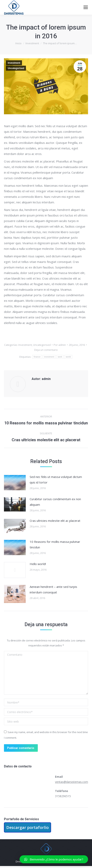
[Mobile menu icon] (86, 7)
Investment (14, 63)
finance (37, 357)
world (68, 357)
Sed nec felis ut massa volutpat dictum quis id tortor (56, 480)
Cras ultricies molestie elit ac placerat (55, 521)
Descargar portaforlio (28, 827)
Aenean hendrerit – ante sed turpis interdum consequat (53, 589)
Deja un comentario (46, 350)
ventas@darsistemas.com (72, 782)
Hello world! (38, 564)
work (60, 357)
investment (49, 357)
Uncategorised (16, 68)
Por (60, 345)
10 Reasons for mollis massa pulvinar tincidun (55, 544)
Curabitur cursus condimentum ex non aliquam (55, 502)
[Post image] (15, 483)
